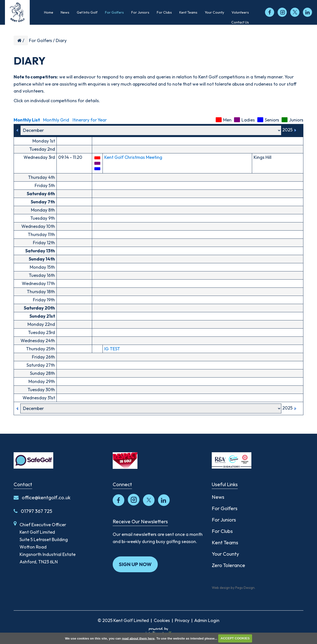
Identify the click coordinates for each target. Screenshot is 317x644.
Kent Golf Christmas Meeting (133, 157)
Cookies (162, 620)
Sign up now (135, 564)
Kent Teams (225, 542)
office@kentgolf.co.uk (42, 497)
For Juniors (224, 520)
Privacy (182, 620)
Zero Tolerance (228, 565)
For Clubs (222, 531)
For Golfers (40, 40)
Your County (225, 554)
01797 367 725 (33, 511)
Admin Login (207, 620)
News (218, 497)
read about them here (138, 638)
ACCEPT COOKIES (235, 638)
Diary (61, 40)
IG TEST (112, 349)
